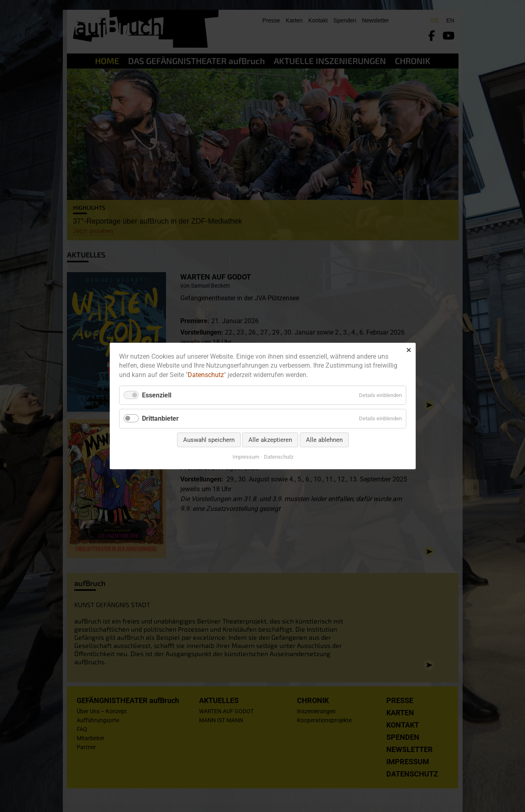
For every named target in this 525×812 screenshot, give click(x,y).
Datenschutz (206, 375)
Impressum (245, 457)
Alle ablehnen (324, 440)
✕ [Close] (409, 350)
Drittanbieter (160, 419)
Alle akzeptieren (270, 440)
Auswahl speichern (208, 440)
